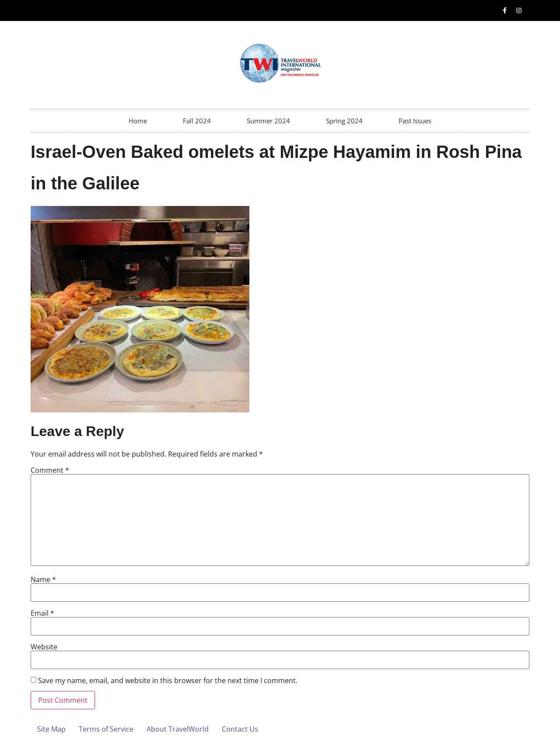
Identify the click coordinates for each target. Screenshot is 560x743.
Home (138, 121)
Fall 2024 (197, 121)
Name (43, 579)
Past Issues (415, 121)
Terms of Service (106, 729)
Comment (50, 470)
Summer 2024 (268, 121)
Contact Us (240, 729)
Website (44, 647)
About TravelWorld (178, 729)
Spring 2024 (344, 121)
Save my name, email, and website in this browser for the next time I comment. (168, 680)
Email (42, 613)
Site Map (51, 729)
